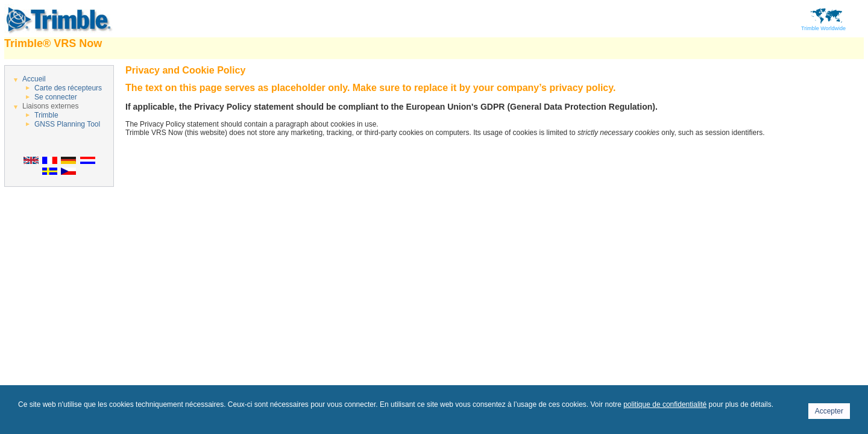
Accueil (34, 79)
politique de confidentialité (665, 404)
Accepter (829, 411)
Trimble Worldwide (823, 26)
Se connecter (56, 97)
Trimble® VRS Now (53, 43)
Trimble (46, 115)
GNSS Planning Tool (67, 124)
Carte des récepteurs (68, 88)
